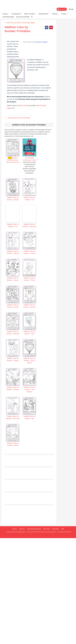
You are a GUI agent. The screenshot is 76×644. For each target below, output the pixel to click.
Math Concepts (30, 14)
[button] (32, 17)
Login (71, 9)
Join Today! (62, 9)
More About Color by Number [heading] (19, 118)
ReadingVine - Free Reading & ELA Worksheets (61, 532)
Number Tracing (23, 106)
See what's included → (42, 42)
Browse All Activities (23, 17)
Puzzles (65, 14)
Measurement (44, 14)
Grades (6, 14)
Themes (56, 14)
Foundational (17, 14)
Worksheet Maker (8, 17)
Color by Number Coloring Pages (20, 23)
